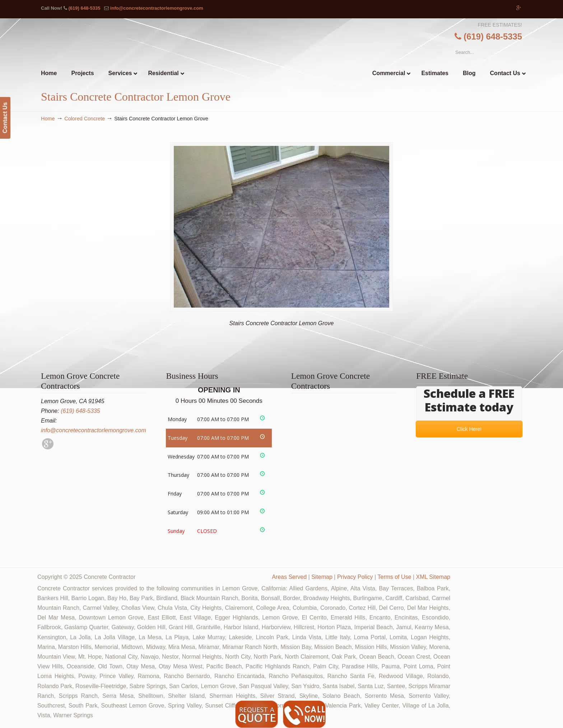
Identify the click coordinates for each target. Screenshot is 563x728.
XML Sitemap (433, 577)
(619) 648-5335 (84, 8)
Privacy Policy (355, 577)
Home (48, 119)
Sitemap (322, 577)
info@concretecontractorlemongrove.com (157, 8)
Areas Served (289, 577)
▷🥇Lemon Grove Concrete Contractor (296, 37)
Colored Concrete (85, 119)
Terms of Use (394, 577)
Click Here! (469, 429)
